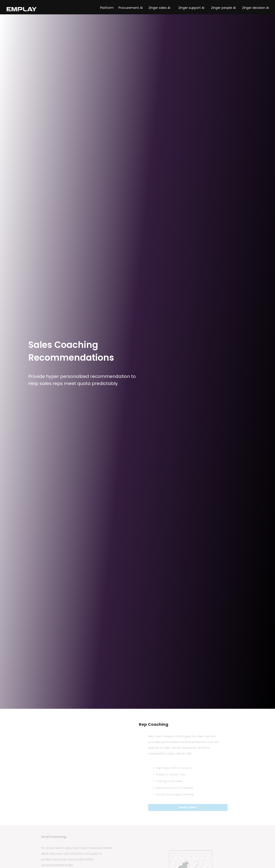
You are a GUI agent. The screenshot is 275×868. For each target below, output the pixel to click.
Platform (107, 8)
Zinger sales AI (159, 8)
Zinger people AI (223, 8)
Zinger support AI (191, 8)
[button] (95, 8)
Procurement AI (131, 8)
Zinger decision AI (255, 8)
